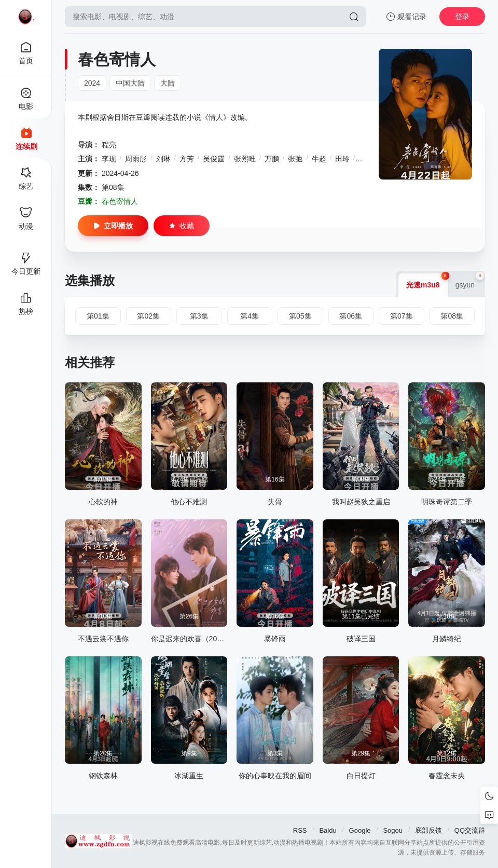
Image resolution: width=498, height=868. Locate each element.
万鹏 (272, 159)
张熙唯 (245, 159)
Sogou (393, 830)
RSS (300, 830)
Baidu (328, 830)
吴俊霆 (214, 159)
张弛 (295, 159)
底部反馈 (428, 830)
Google (360, 830)
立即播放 (113, 226)
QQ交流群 (470, 830)
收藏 (182, 226)
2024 (92, 83)
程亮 (109, 145)
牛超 (319, 159)
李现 (109, 159)
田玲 (342, 159)
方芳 (187, 159)
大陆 (168, 83)
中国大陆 (130, 83)
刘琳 (163, 159)
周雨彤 (136, 159)
